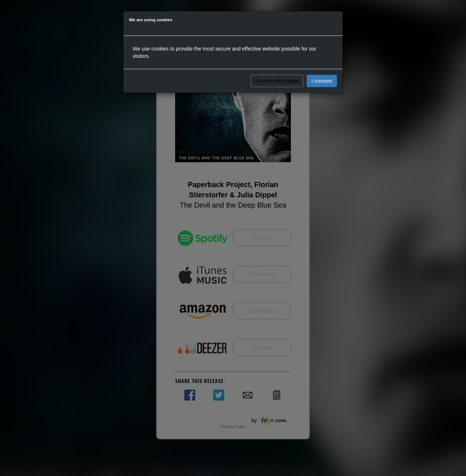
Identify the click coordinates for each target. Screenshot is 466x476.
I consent (322, 81)
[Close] (335, 26)
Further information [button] (277, 81)
